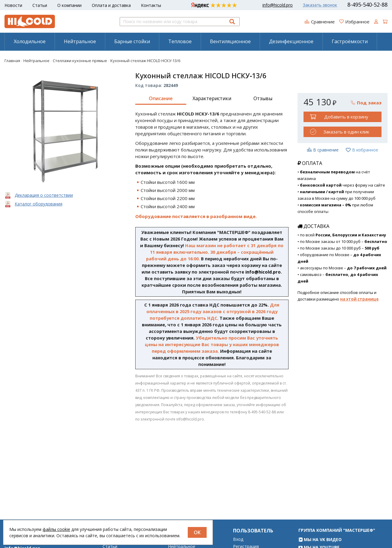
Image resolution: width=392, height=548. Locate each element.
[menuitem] (30, 41)
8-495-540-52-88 (367, 4)
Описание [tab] (161, 98)
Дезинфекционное (291, 41)
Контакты (151, 5)
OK (197, 532)
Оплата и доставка (111, 5)
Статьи (40, 5)
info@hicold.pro (278, 5)
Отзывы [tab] (263, 98)
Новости (13, 5)
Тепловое (180, 41)
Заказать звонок (320, 5)
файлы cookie (56, 529)
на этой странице (359, 299)
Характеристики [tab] (212, 98)
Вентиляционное (230, 41)
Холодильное (30, 41)
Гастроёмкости (350, 41)
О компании (69, 5)
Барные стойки (132, 41)
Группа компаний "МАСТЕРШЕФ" (337, 539)
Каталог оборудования (39, 204)
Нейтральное (80, 41)
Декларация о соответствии (44, 195)
